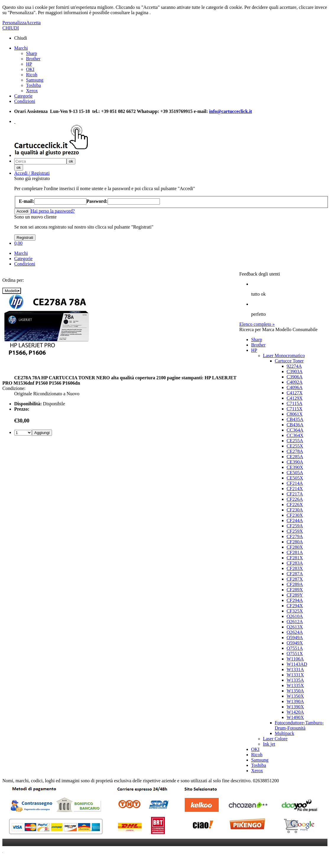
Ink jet (269, 744)
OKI (30, 69)
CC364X (295, 435)
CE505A (295, 473)
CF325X (295, 611)
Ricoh (32, 75)
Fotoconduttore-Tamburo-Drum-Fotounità (299, 725)
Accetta (34, 23)
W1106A (295, 659)
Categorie (23, 96)
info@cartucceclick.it (231, 111)
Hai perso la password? (53, 211)
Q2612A (295, 622)
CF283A (295, 563)
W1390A (295, 701)
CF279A (295, 536)
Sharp (31, 53)
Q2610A (295, 616)
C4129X (295, 398)
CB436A (295, 425)
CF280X (295, 547)
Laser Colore (275, 739)
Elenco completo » (257, 324)
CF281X (295, 558)
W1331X (295, 675)
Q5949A (295, 638)
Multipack (285, 733)
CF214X (295, 489)
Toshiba (33, 85)
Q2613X (295, 627)
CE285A (295, 457)
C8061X (295, 414)
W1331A (295, 669)
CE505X (295, 478)
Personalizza (14, 23)
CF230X (295, 515)
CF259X (295, 531)
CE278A (295, 451)
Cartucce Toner (289, 361)
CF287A (295, 574)
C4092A (295, 382)
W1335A (295, 680)
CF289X (295, 590)
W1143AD (297, 664)
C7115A (295, 403)
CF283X (295, 568)
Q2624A (295, 632)
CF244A (295, 520)
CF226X (295, 505)
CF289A (295, 584)
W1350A (295, 691)
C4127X (295, 393)
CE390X (295, 467)
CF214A (295, 483)
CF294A (295, 600)
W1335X (295, 685)
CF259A (295, 526)
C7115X (295, 409)
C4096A (295, 387)
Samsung (35, 80)
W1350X (295, 696)
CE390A (295, 462)
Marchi (21, 48)
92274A (294, 366)
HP (29, 64)
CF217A (295, 494)
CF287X (295, 579)
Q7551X (295, 654)
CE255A (295, 441)
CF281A (295, 552)
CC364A (295, 430)
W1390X (295, 707)
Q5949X (295, 643)
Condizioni (25, 101)
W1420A (295, 712)
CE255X (295, 446)
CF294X (295, 606)
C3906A (295, 377)
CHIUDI (11, 28)
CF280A (295, 542)
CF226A (295, 499)
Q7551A (295, 648)
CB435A (295, 419)
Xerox (32, 91)
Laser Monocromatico (284, 356)
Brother (33, 59)
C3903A (295, 371)
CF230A (295, 510)
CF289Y (295, 595)
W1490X (295, 717)
